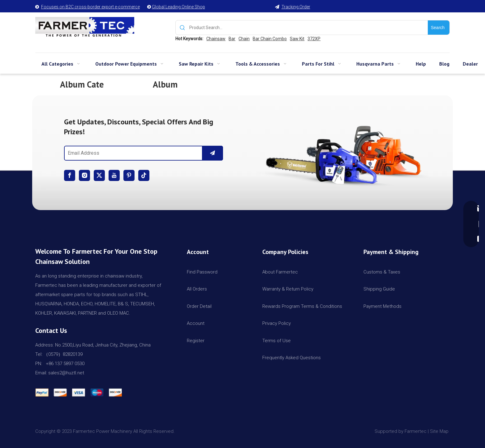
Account (196, 323)
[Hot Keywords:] (439, 28)
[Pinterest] (129, 175)
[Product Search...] (309, 28)
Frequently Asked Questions (292, 358)
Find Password (202, 272)
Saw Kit (297, 39)
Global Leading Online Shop (178, 7)
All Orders (197, 289)
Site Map (440, 431)
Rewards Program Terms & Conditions (302, 306)
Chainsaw (216, 39)
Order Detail (199, 306)
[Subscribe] (212, 153)
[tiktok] (144, 175)
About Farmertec (280, 272)
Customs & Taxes (382, 272)
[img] (341, 153)
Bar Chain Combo (270, 39)
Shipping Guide (379, 289)
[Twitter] (99, 175)
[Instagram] (84, 175)
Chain (244, 39)
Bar (232, 39)
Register (196, 341)
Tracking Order (296, 7)
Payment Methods (382, 306)
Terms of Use (277, 341)
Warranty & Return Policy (288, 289)
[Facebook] (70, 175)
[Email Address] (132, 153)
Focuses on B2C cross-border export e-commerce (90, 7)
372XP (314, 39)
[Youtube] (114, 175)
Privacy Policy (277, 323)
